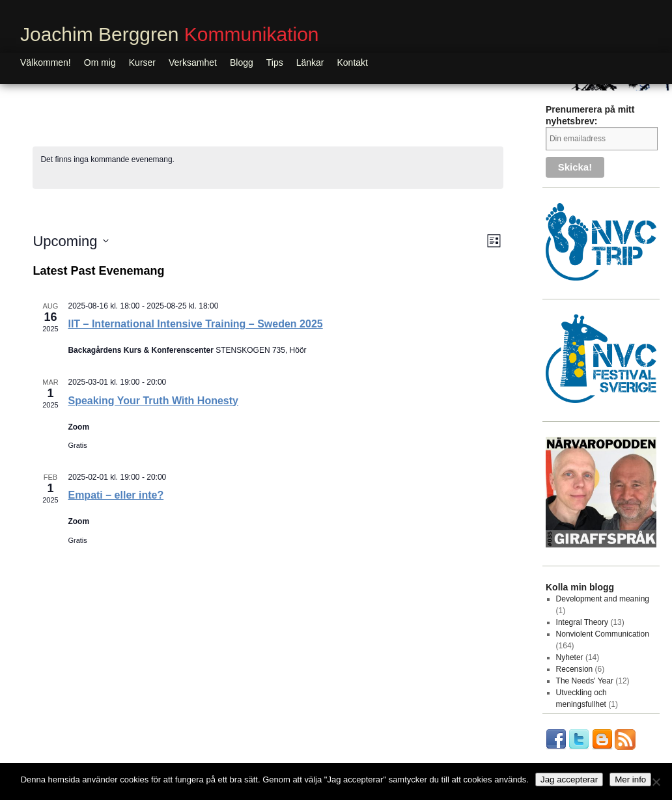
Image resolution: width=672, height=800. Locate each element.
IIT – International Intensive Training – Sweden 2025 (195, 324)
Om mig (100, 62)
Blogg (242, 62)
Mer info (630, 779)
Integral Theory (582, 622)
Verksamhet (193, 62)
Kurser (142, 62)
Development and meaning (603, 599)
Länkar (310, 62)
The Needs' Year (585, 681)
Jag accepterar (569, 779)
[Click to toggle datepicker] (70, 241)
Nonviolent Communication (603, 634)
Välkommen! (46, 62)
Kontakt (353, 62)
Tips (275, 62)
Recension (575, 669)
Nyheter (570, 657)
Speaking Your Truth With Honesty (153, 401)
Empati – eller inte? (116, 495)
